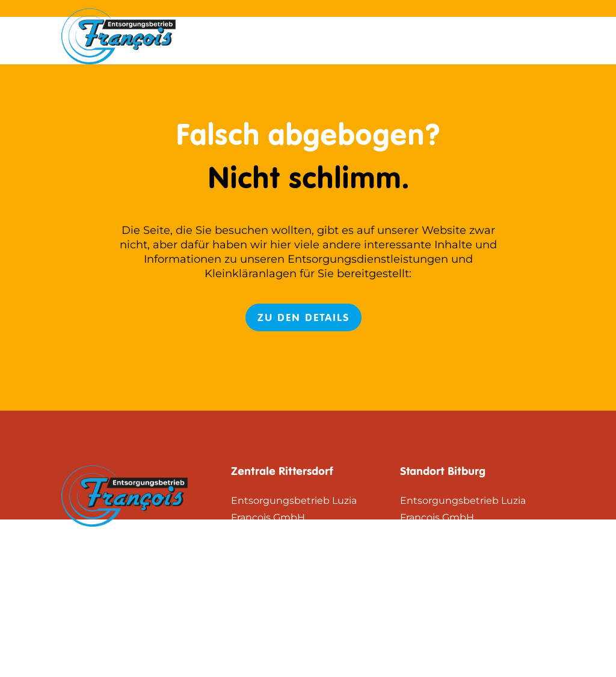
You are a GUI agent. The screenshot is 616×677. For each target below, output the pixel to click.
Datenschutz (514, 36)
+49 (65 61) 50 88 (312, 616)
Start (364, 36)
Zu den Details (303, 317)
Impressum (427, 36)
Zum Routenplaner (277, 570)
